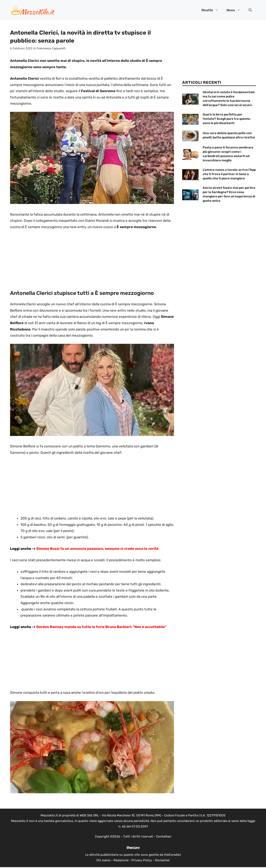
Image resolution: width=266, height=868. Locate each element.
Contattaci (164, 836)
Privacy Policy (142, 860)
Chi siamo (103, 860)
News (235, 10)
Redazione (121, 860)
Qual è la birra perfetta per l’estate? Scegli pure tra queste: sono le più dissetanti (227, 119)
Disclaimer (162, 860)
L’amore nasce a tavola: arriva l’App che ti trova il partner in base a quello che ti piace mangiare (229, 174)
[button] (250, 10)
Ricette (212, 10)
